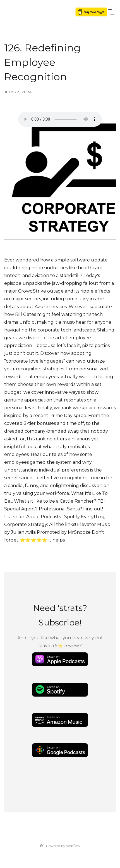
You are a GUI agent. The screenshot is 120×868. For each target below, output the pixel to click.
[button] (111, 12)
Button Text (90, 12)
